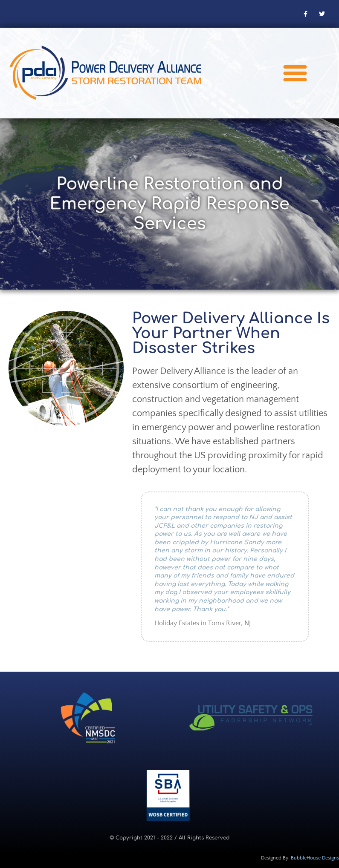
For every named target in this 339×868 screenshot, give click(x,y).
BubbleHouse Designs (315, 858)
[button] (295, 73)
